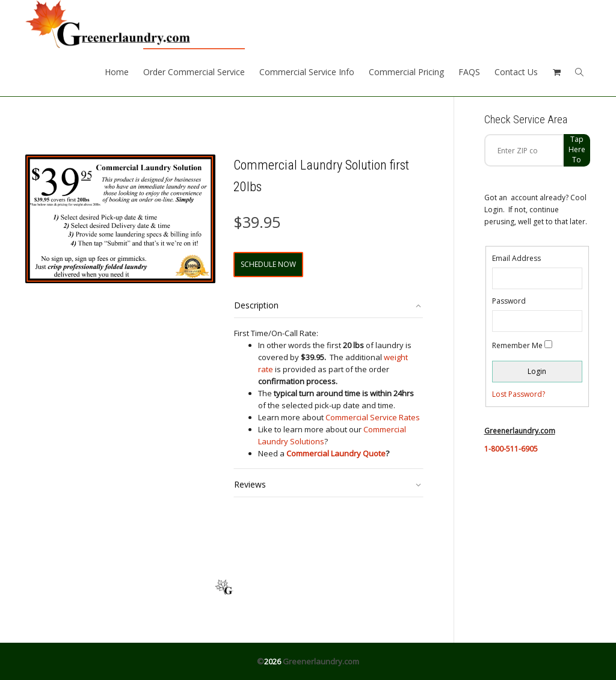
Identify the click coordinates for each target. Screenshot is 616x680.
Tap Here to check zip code (577, 150)
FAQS (469, 72)
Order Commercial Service (194, 72)
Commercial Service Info (307, 72)
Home (117, 72)
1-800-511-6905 (511, 449)
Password (509, 301)
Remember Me (517, 345)
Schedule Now (268, 264)
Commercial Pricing (406, 72)
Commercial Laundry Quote (336, 453)
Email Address (516, 258)
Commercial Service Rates (373, 417)
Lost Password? (519, 394)
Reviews (250, 484)
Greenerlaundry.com (321, 661)
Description (256, 305)
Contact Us (516, 72)
